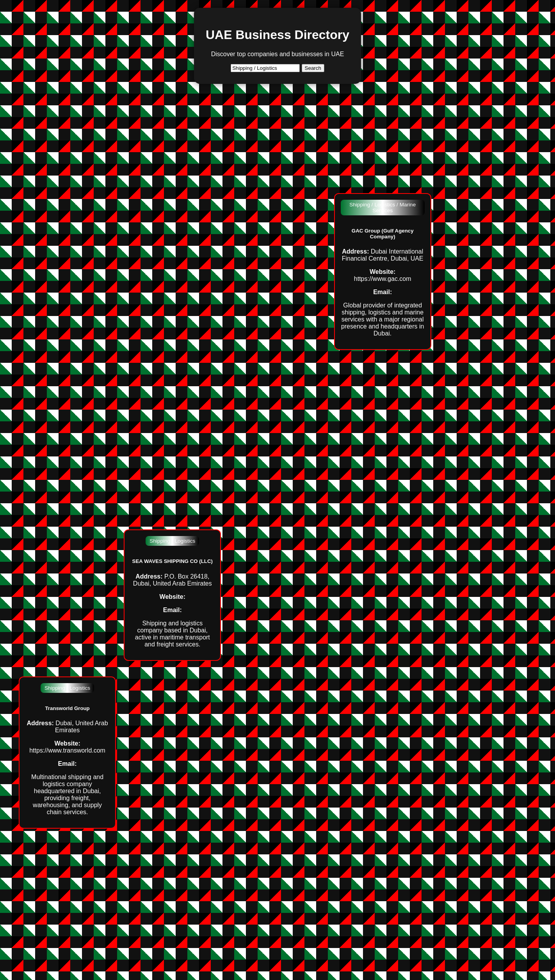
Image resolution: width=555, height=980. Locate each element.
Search (313, 68)
